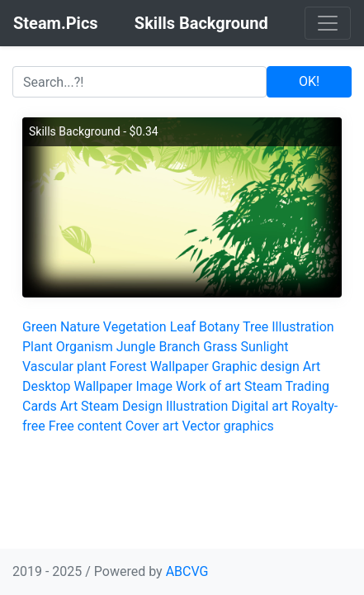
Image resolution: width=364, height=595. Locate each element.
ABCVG (187, 571)
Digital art (260, 406)
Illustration (303, 327)
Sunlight (264, 347)
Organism (85, 347)
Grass (220, 347)
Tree (255, 327)
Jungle (136, 347)
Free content (85, 426)
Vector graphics (227, 426)
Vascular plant (64, 367)
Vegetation (135, 327)
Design (142, 406)
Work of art (208, 386)
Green (40, 327)
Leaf (183, 327)
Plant (38, 347)
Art (312, 367)
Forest (128, 367)
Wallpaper (180, 367)
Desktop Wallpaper (78, 386)
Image (154, 386)
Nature (80, 327)
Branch (180, 347)
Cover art (152, 426)
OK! (309, 81)
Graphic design (256, 367)
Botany (219, 327)
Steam (100, 406)
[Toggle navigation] (328, 23)
